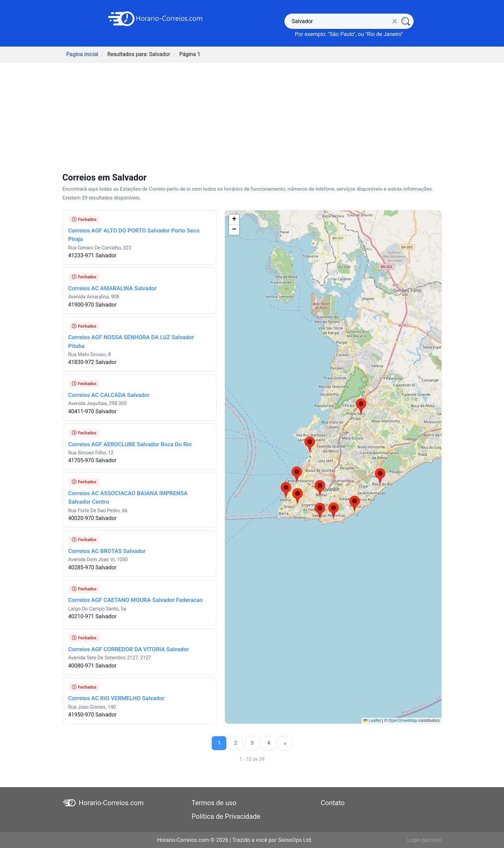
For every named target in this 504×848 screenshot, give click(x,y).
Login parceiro (424, 840)
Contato (333, 802)
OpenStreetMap (403, 721)
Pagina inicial (82, 54)
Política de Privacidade (226, 816)
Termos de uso (214, 802)
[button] (361, 407)
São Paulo (342, 34)
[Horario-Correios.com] (155, 18)
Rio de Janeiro (384, 34)
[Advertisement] (252, 118)
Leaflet (372, 721)
